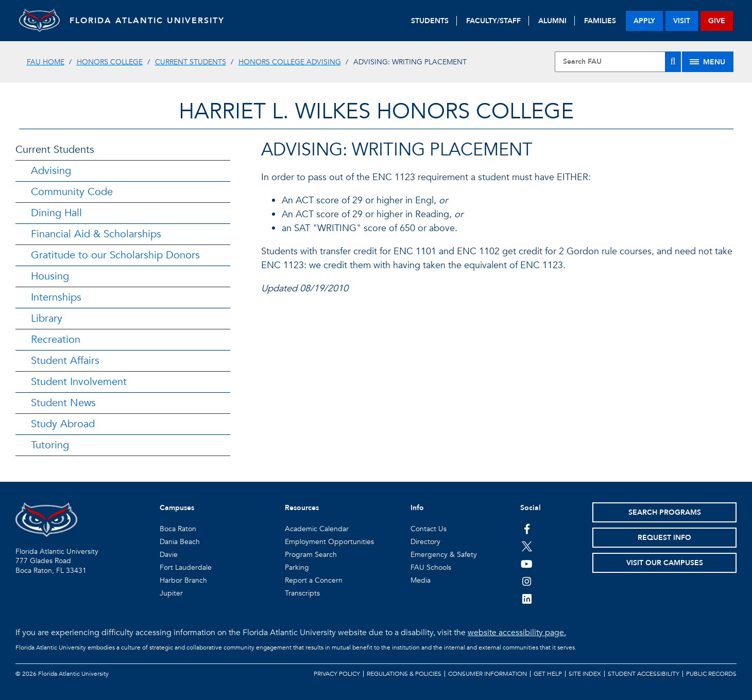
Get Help (548, 674)
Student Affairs (65, 361)
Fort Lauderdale (186, 567)
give (717, 21)
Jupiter (171, 593)
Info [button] (417, 508)
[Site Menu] (708, 62)
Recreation (56, 339)
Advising (51, 171)
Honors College (110, 62)
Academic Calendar (317, 529)
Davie (169, 555)
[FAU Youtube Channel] (527, 564)
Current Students (191, 62)
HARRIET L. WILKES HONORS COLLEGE (376, 111)
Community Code (72, 192)
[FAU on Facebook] (527, 529)
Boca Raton (178, 529)
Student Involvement (79, 382)
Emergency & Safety (444, 555)
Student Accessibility (644, 674)
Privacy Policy (337, 674)
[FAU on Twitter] (527, 546)
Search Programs (665, 512)
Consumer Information (488, 674)
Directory (425, 542)
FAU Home (46, 62)
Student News (63, 403)
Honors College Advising (290, 62)
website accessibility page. (517, 633)
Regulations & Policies (404, 674)
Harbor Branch (183, 580)
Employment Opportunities (329, 542)
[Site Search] (618, 62)
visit (682, 21)
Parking (297, 567)
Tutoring (50, 445)
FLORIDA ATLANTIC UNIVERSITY (148, 21)
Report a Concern (314, 580)
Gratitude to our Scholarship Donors (115, 255)
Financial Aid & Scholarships (96, 234)
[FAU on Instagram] (527, 581)
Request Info (664, 538)
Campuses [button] (177, 508)
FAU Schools (431, 567)
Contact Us (429, 529)
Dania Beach (180, 542)
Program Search (311, 555)
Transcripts (302, 593)
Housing (50, 276)
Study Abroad (63, 424)
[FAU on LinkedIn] (527, 599)
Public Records (711, 674)
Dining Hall (56, 213)
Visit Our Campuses (665, 563)
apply (644, 21)
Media (421, 580)
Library (47, 318)
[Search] (673, 62)
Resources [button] (302, 508)
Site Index (585, 674)
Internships (56, 297)
